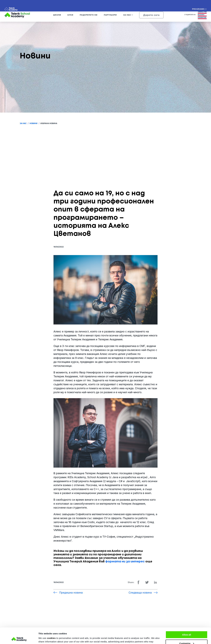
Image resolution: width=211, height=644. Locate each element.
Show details (45, 638)
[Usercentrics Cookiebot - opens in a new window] (19, 638)
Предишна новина (71, 593)
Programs (199, 9)
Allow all (187, 620)
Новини (33, 123)
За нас (23, 123)
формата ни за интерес (125, 562)
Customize (187, 628)
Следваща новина (140, 593)
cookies (51, 623)
